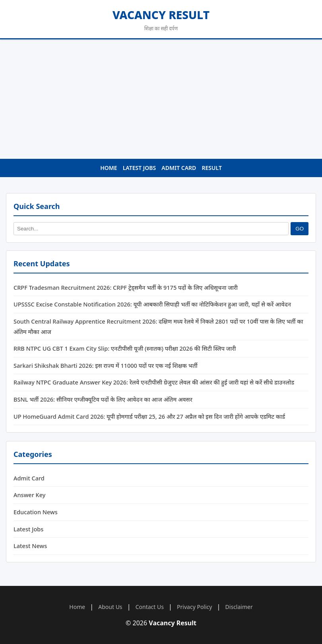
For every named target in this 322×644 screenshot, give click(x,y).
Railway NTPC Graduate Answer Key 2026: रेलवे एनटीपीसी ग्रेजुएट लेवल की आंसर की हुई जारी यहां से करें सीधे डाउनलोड (154, 382)
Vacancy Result (161, 15)
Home (109, 168)
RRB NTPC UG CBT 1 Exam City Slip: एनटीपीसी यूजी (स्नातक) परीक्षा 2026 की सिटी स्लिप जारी (125, 349)
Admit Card (179, 168)
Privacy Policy (194, 607)
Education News (36, 512)
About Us (110, 607)
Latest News (30, 546)
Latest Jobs (139, 168)
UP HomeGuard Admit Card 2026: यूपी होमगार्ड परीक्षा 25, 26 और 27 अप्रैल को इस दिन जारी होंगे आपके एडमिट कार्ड (149, 416)
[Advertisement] (161, 99)
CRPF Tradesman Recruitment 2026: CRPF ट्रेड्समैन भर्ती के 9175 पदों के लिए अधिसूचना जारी (126, 287)
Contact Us (150, 607)
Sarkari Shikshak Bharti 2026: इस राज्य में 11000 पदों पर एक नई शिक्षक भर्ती (106, 365)
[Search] (151, 228)
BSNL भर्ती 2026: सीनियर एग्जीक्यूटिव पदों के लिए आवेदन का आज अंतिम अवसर (103, 399)
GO (300, 228)
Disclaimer (239, 607)
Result (212, 168)
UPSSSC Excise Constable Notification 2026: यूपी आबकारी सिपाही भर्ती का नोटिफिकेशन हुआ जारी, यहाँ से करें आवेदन (152, 304)
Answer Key (29, 495)
